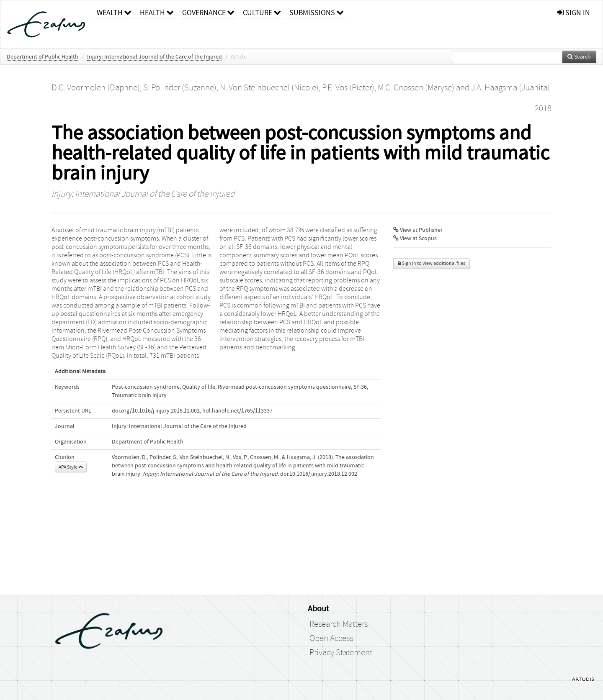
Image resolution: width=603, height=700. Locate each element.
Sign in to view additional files (432, 263)
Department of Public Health (43, 57)
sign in (574, 13)
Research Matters (339, 624)
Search (579, 57)
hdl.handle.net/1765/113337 (237, 411)
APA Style (71, 467)
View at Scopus (415, 238)
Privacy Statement (341, 653)
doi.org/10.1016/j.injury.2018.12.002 (156, 411)
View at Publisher (418, 230)
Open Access (331, 638)
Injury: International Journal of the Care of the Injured (155, 57)
